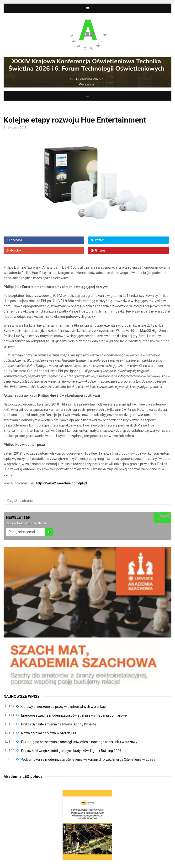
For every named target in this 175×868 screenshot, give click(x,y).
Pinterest (99, 251)
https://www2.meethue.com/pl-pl (61, 483)
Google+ (14, 251)
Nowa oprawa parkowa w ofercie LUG (49, 733)
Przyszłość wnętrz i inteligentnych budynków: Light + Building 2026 (71, 751)
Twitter (97, 240)
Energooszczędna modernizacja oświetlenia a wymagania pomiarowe (74, 715)
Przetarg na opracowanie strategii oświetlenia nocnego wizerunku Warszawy (79, 742)
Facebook (14, 240)
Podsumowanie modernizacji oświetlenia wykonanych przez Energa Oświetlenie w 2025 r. (88, 760)
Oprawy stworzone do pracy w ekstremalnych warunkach (64, 707)
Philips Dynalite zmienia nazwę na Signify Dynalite (59, 724)
